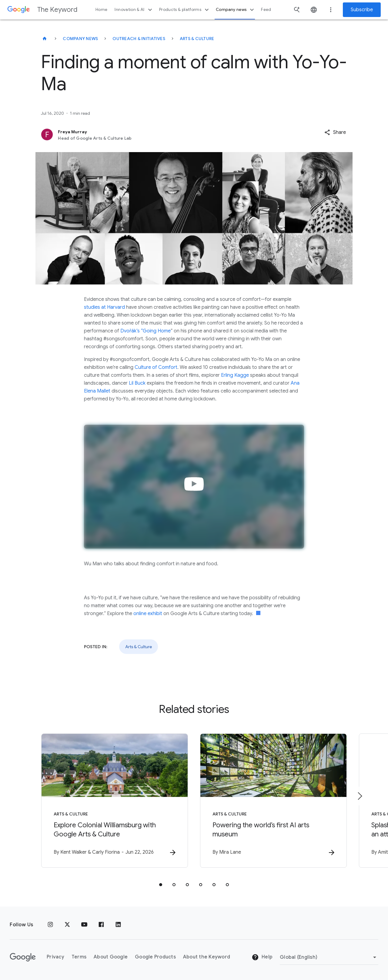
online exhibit (148, 614)
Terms (79, 957)
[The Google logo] (23, 957)
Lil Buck (137, 383)
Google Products (155, 957)
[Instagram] (50, 925)
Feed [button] (266, 10)
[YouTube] (84, 925)
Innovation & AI (134, 10)
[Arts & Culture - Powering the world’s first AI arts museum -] (273, 801)
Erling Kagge (235, 375)
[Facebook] (101, 925)
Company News (80, 39)
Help (262, 957)
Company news (236, 10)
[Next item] (360, 796)
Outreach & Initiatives (139, 39)
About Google (111, 957)
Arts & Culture (197, 39)
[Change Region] (329, 957)
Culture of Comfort (156, 367)
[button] (335, 132)
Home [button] (101, 10)
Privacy (55, 957)
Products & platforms (185, 10)
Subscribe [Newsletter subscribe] (362, 10)
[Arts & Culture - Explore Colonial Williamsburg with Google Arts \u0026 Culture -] (115, 801)
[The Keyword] (45, 39)
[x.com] (67, 925)
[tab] (161, 885)
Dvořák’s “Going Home (145, 331)
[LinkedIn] (118, 925)
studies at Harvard (104, 307)
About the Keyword (207, 957)
